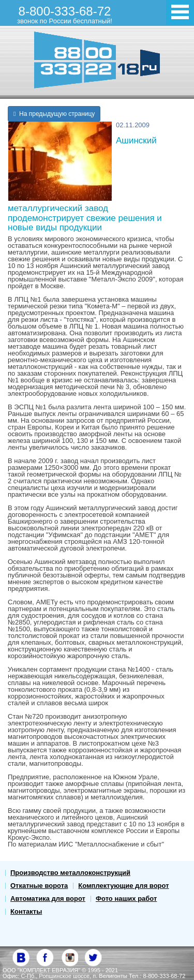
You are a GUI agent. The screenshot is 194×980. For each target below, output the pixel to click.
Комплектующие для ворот (123, 886)
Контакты (26, 911)
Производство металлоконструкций (70, 873)
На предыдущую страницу (54, 114)
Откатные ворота (39, 886)
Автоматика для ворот (48, 899)
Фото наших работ (126, 899)
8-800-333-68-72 (65, 14)
